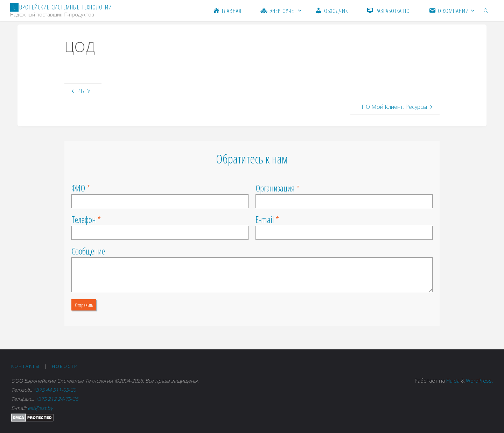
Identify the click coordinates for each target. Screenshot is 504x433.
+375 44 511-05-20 (56, 390)
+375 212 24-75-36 (57, 399)
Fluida (452, 381)
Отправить (84, 305)
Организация (275, 188)
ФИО (78, 188)
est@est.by (40, 408)
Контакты (25, 366)
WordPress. (479, 381)
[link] (486, 11)
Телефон (84, 219)
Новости (65, 366)
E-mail (265, 219)
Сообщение (88, 251)
